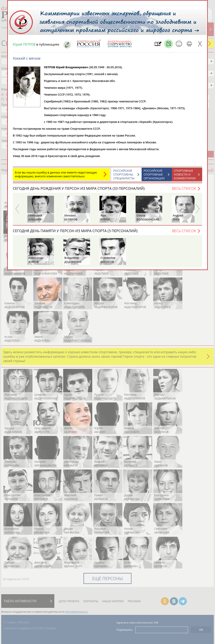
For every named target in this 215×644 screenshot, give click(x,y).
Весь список (184, 190)
